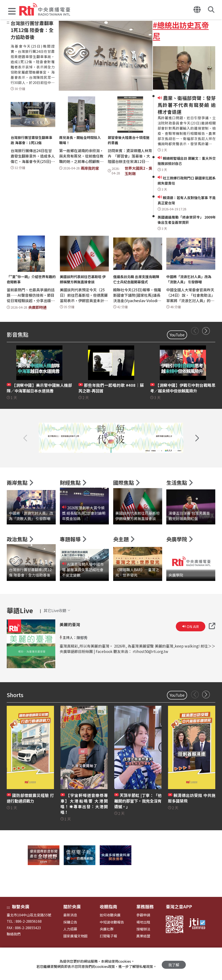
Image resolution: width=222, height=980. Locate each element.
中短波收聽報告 (112, 938)
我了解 (174, 964)
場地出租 (143, 938)
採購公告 (70, 938)
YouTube (177, 335)
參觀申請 (143, 931)
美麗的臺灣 (69, 640)
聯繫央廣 (21, 923)
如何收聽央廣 (110, 931)
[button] (12, 12)
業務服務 (145, 923)
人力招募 (70, 945)
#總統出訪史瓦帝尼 (181, 30)
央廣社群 (107, 945)
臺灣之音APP (179, 923)
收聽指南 (108, 923)
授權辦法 (143, 945)
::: (8, 22)
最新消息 (70, 931)
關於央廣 (72, 923)
